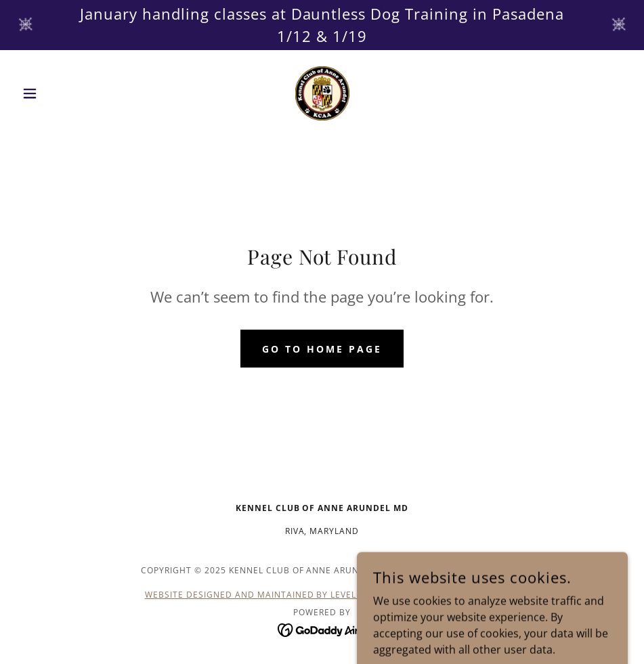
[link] (322, 93)
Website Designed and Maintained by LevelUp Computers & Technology (322, 595)
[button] (62, 93)
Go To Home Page (322, 349)
